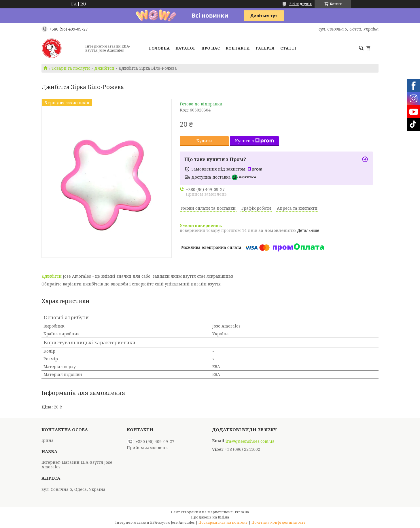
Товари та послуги (71, 68)
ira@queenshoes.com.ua (250, 441)
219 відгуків (300, 4)
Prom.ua (242, 512)
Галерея (265, 48)
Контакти (238, 48)
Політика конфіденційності (278, 522)
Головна (159, 48)
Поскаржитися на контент (223, 522)
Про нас (211, 48)
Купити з (255, 141)
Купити (204, 141)
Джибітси (104, 68)
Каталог (186, 48)
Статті (288, 48)
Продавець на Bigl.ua (210, 517)
